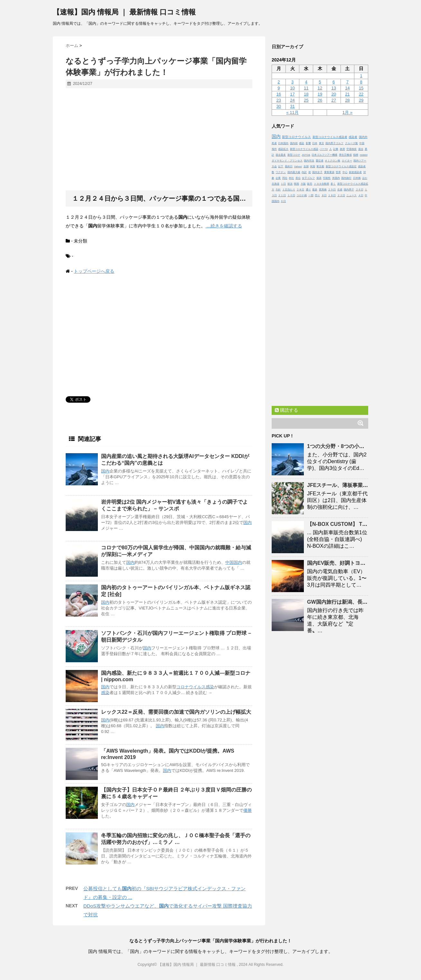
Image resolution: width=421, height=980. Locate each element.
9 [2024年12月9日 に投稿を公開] (279, 88)
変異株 (323, 190)
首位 (298, 178)
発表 (319, 178)
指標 (356, 155)
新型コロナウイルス (296, 137)
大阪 (303, 184)
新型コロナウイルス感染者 (330, 137)
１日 (283, 184)
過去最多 (281, 155)
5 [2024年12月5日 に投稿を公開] (320, 82)
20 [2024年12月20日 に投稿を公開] (333, 94)
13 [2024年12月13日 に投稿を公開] (333, 88)
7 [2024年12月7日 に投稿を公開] (347, 82)
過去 (361, 149)
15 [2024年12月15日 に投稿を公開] (361, 88)
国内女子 (317, 172)
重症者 (320, 161)
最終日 (289, 166)
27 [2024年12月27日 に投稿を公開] (333, 100)
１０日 (291, 195)
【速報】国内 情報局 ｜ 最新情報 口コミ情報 (124, 12)
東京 (322, 143)
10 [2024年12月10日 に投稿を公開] (292, 88)
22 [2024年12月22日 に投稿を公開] (361, 94)
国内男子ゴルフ (334, 143)
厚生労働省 (345, 155)
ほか (365, 178)
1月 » (347, 112)
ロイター (347, 161)
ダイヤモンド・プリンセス (287, 161)
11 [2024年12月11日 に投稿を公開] (306, 88)
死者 (274, 143)
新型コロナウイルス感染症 (341, 166)
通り (308, 190)
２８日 (300, 190)
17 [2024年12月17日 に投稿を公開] (292, 94)
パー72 (324, 149)
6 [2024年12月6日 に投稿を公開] (334, 82)
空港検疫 (351, 149)
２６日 (360, 190)
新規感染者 (355, 172)
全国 (306, 166)
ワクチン (281, 172)
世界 (338, 172)
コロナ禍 (302, 195)
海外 (274, 149)
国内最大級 (294, 172)
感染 (210, 687)
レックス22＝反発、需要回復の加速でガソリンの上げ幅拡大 (176, 712)
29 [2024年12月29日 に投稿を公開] (361, 100)
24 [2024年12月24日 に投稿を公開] (292, 100)
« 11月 (292, 112)
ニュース (351, 195)
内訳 (304, 172)
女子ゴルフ (308, 178)
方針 (278, 190)
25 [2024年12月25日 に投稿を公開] (306, 100)
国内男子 (349, 190)
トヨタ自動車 (322, 184)
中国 (229, 562)
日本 (315, 143)
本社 (291, 178)
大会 (274, 166)
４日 (361, 195)
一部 (311, 195)
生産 (340, 190)
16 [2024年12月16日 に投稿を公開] (279, 94)
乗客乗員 (329, 172)
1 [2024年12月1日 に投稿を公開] (361, 76)
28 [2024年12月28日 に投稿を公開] (347, 100)
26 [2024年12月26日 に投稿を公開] (320, 100)
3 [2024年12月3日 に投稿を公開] (292, 82)
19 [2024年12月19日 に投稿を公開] (320, 94)
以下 (281, 166)
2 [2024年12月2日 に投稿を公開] (279, 82)
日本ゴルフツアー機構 (324, 155)
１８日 (332, 195)
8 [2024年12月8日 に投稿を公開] (361, 82)
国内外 (363, 137)
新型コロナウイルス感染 (304, 149)
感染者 (353, 137)
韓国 (296, 184)
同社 (285, 178)
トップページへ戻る (94, 271)
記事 (336, 149)
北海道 (276, 184)
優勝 (248, 810)
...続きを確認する (224, 226)
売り (317, 195)
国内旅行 (346, 178)
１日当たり (289, 190)
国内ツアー (360, 161)
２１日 (282, 195)
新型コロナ (294, 155)
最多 (315, 190)
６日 (283, 201)
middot (364, 155)
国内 (105, 471)
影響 (308, 143)
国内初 (294, 143)
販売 (310, 184)
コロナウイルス (191, 687)
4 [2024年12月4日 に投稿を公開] (306, 82)
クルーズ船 (351, 143)
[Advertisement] (159, 140)
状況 (290, 184)
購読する (286, 410)
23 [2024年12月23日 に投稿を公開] (279, 100)
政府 (342, 149)
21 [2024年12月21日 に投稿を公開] (347, 94)
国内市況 (309, 161)
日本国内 (283, 143)
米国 (313, 166)
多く (333, 184)
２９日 (332, 190)
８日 (324, 195)
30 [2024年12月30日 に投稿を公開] (279, 106)
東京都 (320, 166)
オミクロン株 (332, 161)
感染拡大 (283, 149)
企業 (278, 178)
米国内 (336, 178)
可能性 (327, 178)
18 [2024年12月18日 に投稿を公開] (306, 94)
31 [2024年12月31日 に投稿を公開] (292, 106)
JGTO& (306, 155)
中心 (345, 172)
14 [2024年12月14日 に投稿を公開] (347, 88)
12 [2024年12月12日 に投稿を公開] (320, 88)
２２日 (341, 195)
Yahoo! (298, 166)
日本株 (357, 178)
